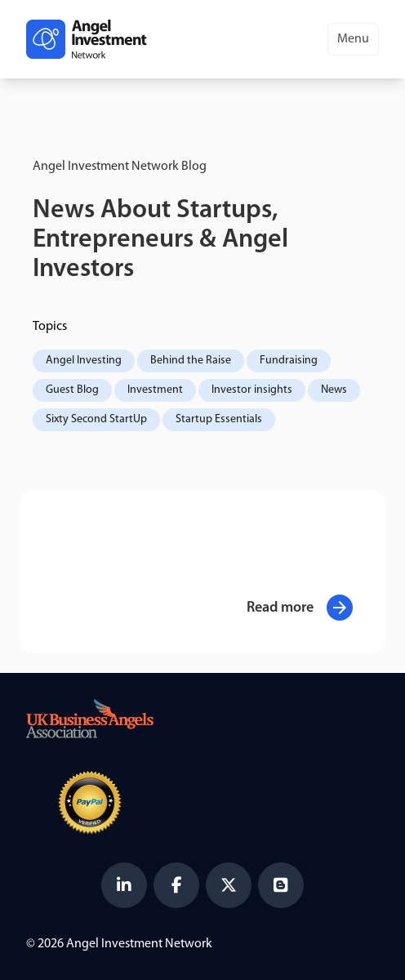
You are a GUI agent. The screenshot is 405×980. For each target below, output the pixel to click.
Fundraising (289, 361)
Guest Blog (72, 390)
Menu (353, 39)
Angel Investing (84, 361)
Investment (155, 390)
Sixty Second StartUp (96, 419)
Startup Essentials (219, 419)
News (334, 390)
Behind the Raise (191, 361)
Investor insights (252, 390)
